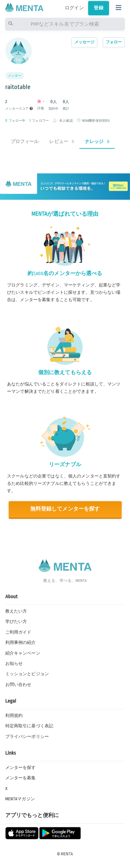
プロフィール (25, 142)
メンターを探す (21, 768)
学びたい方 (16, 622)
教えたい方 (16, 611)
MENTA (67, 854)
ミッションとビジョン (27, 674)
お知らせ (14, 664)
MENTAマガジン (20, 799)
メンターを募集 (21, 778)
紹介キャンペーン (23, 653)
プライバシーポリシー (27, 737)
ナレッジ (97, 142)
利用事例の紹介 (21, 643)
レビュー (62, 142)
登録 (98, 8)
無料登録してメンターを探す (65, 509)
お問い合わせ (18, 685)
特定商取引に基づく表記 (29, 726)
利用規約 (14, 716)
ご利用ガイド (18, 632)
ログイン (74, 8)
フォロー (114, 42)
